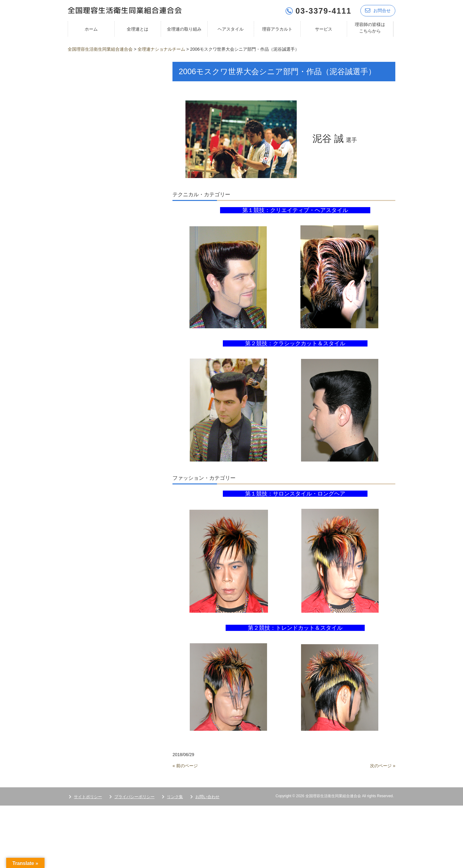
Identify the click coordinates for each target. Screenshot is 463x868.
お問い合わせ (207, 796)
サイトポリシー (88, 796)
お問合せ (378, 10)
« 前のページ (185, 765)
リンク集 (175, 796)
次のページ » (383, 765)
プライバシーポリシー (134, 796)
